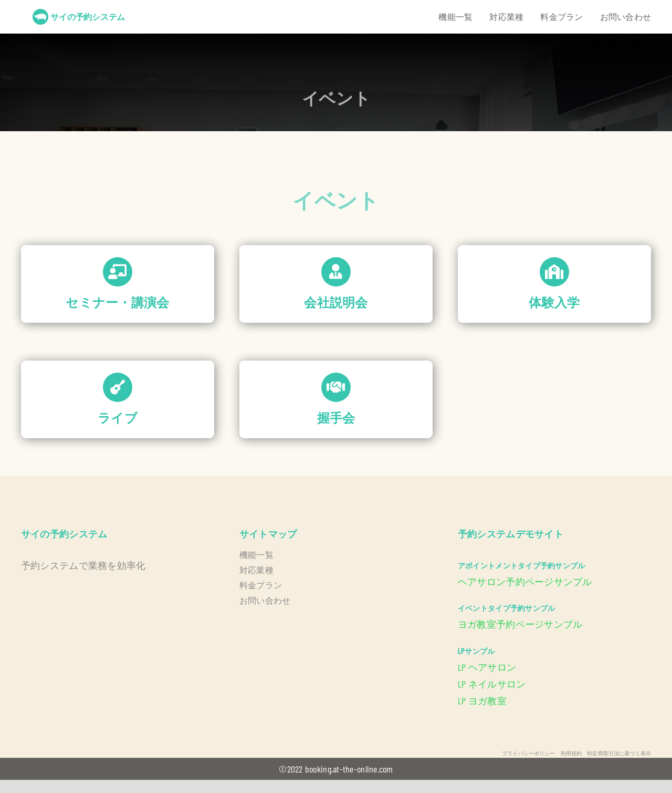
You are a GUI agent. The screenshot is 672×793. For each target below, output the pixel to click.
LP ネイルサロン (492, 684)
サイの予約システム (88, 17)
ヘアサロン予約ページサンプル (525, 581)
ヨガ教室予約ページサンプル (520, 624)
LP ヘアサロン (487, 667)
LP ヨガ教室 (482, 701)
